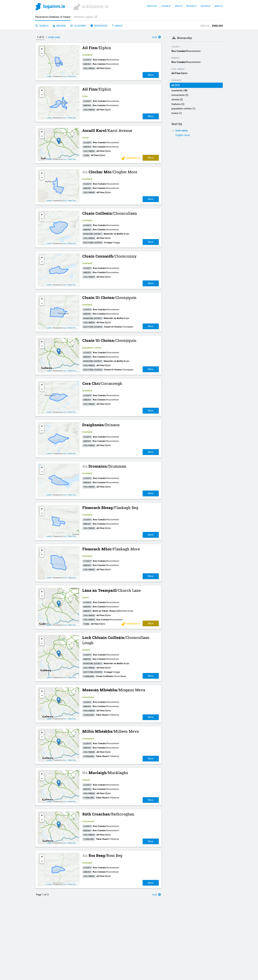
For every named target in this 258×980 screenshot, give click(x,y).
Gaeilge (205, 26)
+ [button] (42, 49)
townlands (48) (180, 90)
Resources (99, 26)
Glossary (78, 26)
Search (42, 26)
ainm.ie (179, 6)
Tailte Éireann (73, 76)
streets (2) (177, 100)
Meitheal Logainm (86, 17)
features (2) (178, 104)
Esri (65, 76)
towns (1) (177, 113)
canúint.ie (206, 6)
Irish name (182, 131)
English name (183, 135)
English (217, 26)
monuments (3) (180, 95)
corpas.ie (166, 6)
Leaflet (49, 76)
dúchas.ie (191, 6)
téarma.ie (152, 6)
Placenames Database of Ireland (53, 17)
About (117, 26)
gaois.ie (219, 6)
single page (54, 37)
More (151, 75)
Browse (59, 26)
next (157, 37)
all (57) (176, 85)
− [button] (42, 54)
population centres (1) (183, 109)
